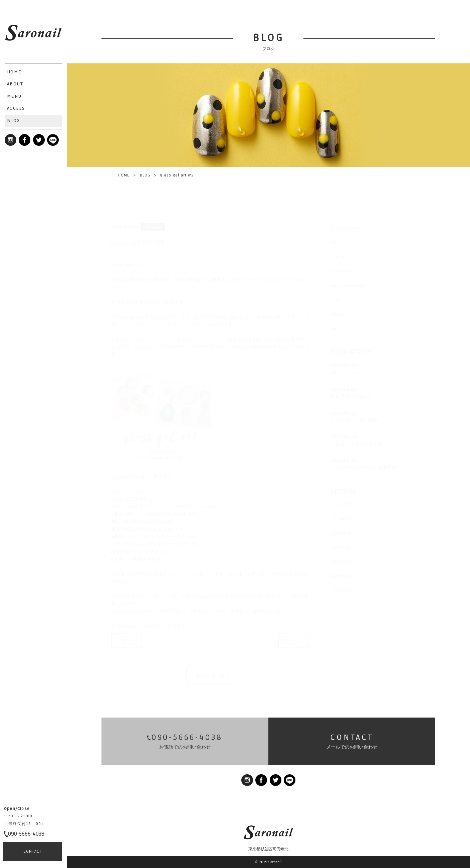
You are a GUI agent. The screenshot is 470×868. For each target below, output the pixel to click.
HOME (124, 175)
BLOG (145, 175)
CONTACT (32, 851)
